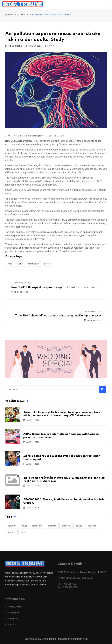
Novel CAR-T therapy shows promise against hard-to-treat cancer (54, 287)
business (92, 526)
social (23, 532)
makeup (11, 532)
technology (37, 526)
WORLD (20, 264)
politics (79, 526)
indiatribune (15, 46)
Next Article (93, 311)
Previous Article (21, 283)
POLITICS (47, 264)
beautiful (12, 526)
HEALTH (25, 15)
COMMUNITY (33, 264)
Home (9, 15)
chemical (52, 526)
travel (24, 526)
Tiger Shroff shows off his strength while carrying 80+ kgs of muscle (58, 316)
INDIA (10, 264)
